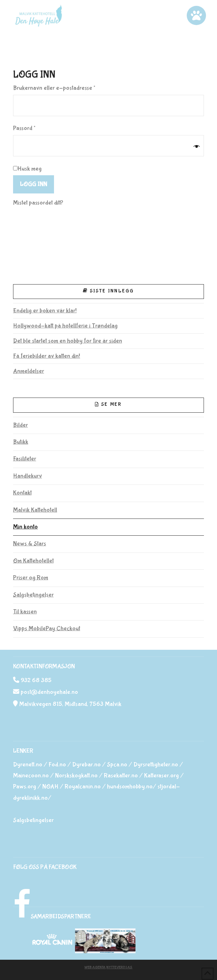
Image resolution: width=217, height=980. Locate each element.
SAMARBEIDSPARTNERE (61, 917)
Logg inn (34, 184)
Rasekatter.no (121, 776)
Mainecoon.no (31, 776)
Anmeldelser (29, 371)
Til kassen (25, 612)
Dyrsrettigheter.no (156, 765)
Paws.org (25, 787)
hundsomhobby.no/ (132, 787)
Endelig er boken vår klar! (45, 311)
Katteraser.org (161, 776)
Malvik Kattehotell (35, 510)
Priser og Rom (31, 578)
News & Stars (30, 544)
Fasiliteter (25, 459)
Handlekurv (28, 476)
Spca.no (117, 765)
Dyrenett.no (28, 765)
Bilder (20, 425)
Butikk (21, 442)
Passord (34, 127)
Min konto (25, 527)
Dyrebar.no (86, 765)
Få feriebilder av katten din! (47, 356)
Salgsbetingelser (33, 595)
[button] (196, 15)
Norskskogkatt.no (76, 776)
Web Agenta (95, 967)
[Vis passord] (197, 147)
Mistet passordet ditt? (38, 203)
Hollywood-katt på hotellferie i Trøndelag (65, 326)
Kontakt (22, 493)
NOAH (50, 787)
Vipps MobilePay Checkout (47, 629)
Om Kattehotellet (33, 561)
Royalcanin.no (83, 787)
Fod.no (57, 765)
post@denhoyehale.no (49, 692)
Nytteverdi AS (119, 967)
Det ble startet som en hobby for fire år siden (68, 341)
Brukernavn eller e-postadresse (64, 87)
